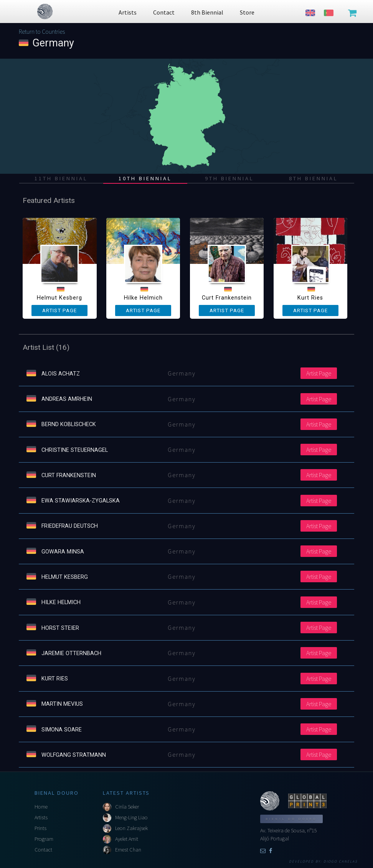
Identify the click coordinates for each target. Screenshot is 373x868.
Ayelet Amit (127, 839)
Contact (43, 850)
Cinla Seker (127, 807)
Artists (41, 817)
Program (44, 839)
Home (41, 807)
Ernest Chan (128, 850)
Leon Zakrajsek (131, 828)
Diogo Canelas (341, 861)
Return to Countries (42, 31)
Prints (40, 828)
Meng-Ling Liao (131, 817)
